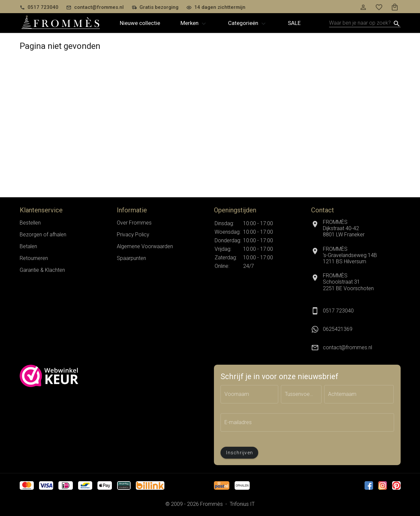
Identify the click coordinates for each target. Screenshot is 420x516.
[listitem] (356, 329)
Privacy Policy (133, 235)
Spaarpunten (131, 258)
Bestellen (30, 223)
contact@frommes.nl (347, 347)
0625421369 (338, 329)
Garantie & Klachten (42, 270)
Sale (294, 23)
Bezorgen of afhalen (43, 235)
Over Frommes (134, 223)
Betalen (28, 246)
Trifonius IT (242, 504)
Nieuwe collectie (140, 23)
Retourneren (34, 258)
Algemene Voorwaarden (145, 246)
